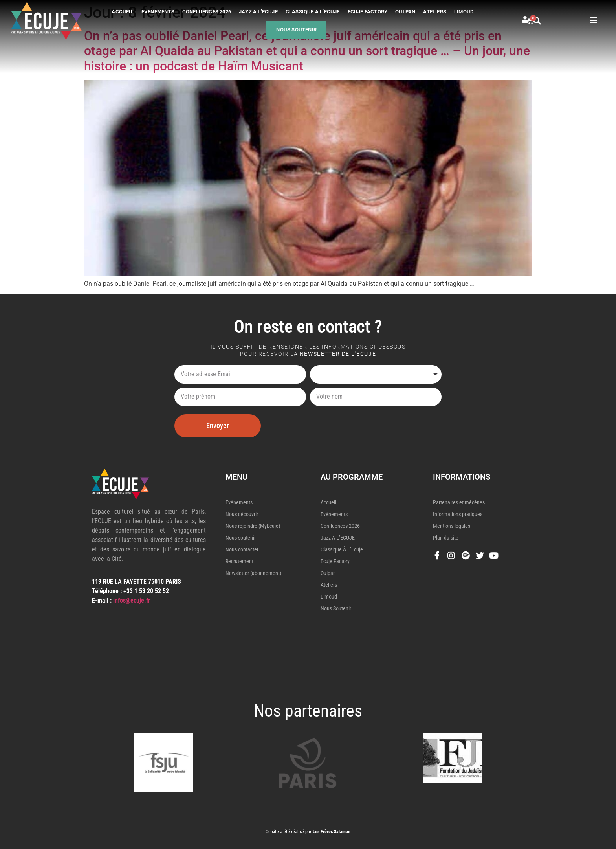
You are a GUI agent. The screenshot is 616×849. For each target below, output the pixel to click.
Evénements (158, 12)
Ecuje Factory (368, 12)
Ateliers (435, 12)
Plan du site (446, 538)
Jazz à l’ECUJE (258, 12)
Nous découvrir (242, 514)
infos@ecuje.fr (132, 600)
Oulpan (405, 12)
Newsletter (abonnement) (253, 573)
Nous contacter (242, 549)
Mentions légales (452, 526)
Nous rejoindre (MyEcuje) (253, 526)
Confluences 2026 (207, 12)
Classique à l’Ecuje (313, 12)
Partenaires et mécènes (459, 502)
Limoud (464, 12)
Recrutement (239, 561)
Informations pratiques (458, 514)
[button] (546, 21)
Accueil (122, 12)
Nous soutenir (296, 30)
